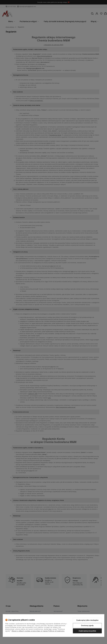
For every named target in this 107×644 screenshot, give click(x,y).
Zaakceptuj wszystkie (87, 631)
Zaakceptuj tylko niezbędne (87, 620)
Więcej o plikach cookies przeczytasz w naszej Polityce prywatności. (38, 631)
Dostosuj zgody (87, 625)
